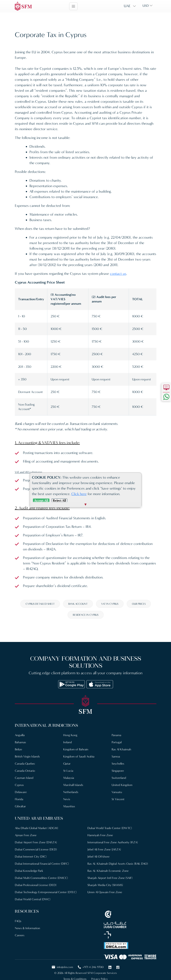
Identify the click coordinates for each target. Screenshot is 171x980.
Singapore (118, 771)
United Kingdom (122, 785)
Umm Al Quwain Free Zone (105, 892)
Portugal (117, 742)
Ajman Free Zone (26, 835)
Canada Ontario (25, 771)
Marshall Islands (73, 785)
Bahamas (20, 742)
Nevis (67, 799)
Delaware (21, 792)
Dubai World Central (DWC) (33, 899)
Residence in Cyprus (86, 615)
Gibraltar (20, 806)
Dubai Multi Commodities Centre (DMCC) (41, 878)
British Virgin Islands (27, 756)
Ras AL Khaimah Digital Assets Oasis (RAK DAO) (118, 864)
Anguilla (20, 735)
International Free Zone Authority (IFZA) (113, 842)
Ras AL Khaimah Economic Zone (108, 871)
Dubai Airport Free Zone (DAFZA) (36, 842)
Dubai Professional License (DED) (36, 885)
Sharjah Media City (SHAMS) (105, 885)
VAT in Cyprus (110, 604)
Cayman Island (24, 778)
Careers (20, 935)
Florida (19, 799)
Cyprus (19, 785)
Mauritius (69, 806)
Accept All (41, 500)
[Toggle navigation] (73, 6)
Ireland (68, 742)
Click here (79, 494)
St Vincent (118, 799)
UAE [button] (127, 6)
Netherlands (71, 792)
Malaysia (69, 778)
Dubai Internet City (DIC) (31, 857)
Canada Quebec (25, 764)
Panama (116, 735)
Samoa (116, 756)
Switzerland (119, 778)
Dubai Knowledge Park (29, 871)
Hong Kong (70, 735)
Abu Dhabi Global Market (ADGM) (36, 828)
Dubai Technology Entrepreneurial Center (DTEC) (46, 892)
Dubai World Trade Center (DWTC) (110, 828)
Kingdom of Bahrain (76, 749)
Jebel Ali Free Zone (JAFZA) (104, 849)
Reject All (59, 500)
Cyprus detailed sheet (40, 604)
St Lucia (68, 771)
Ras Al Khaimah (121, 749)
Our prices (139, 604)
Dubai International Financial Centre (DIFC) (42, 864)
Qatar (67, 764)
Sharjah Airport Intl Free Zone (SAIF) (110, 878)
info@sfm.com (62, 967)
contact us (118, 274)
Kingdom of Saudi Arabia (79, 756)
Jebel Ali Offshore (98, 857)
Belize (18, 749)
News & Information (27, 928)
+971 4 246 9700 (91, 967)
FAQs (18, 921)
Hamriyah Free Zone (100, 835)
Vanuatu (117, 792)
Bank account (78, 604)
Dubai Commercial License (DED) (36, 849)
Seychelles (118, 764)
